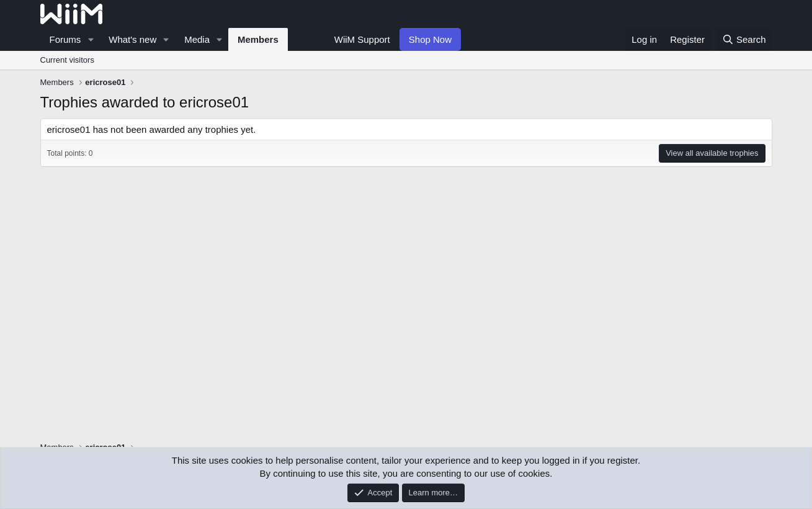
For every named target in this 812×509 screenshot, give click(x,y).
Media (197, 39)
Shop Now (430, 39)
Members (258, 39)
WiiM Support (362, 39)
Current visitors (67, 60)
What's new (132, 39)
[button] (91, 39)
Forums (65, 39)
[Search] (744, 39)
